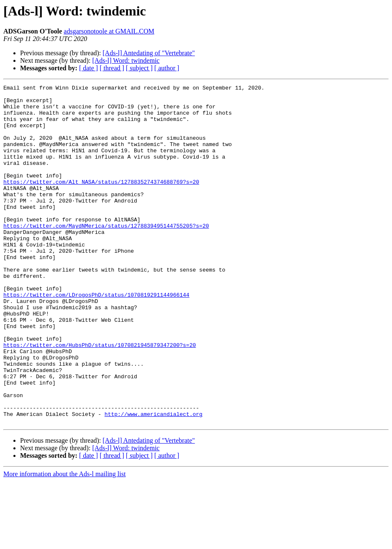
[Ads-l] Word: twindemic (126, 60)
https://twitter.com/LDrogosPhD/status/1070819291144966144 (96, 337)
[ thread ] (112, 68)
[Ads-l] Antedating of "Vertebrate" (149, 53)
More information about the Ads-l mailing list (64, 542)
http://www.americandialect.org (154, 480)
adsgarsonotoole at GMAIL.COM (109, 31)
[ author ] (167, 68)
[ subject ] (139, 68)
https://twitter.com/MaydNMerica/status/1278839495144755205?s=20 (106, 254)
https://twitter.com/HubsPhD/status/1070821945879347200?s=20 (100, 398)
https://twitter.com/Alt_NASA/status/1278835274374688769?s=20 (101, 202)
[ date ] (88, 68)
